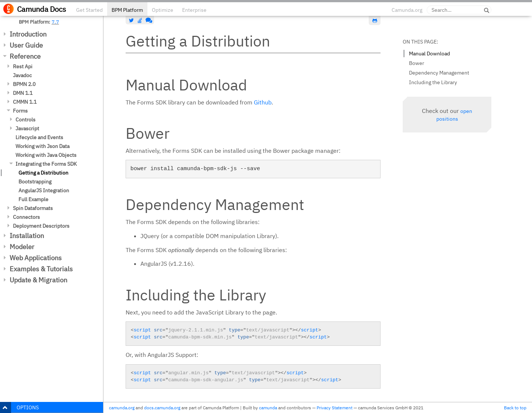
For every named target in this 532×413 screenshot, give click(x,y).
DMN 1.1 (23, 93)
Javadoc (22, 75)
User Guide (26, 45)
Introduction (28, 34)
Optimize (163, 10)
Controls (25, 120)
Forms (20, 111)
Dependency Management (439, 73)
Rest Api (23, 66)
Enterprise (194, 10)
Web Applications (36, 258)
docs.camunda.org (162, 408)
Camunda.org (407, 10)
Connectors (26, 217)
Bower (417, 63)
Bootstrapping (35, 182)
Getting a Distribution (43, 173)
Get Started (89, 10)
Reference (25, 56)
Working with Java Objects (46, 155)
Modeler (22, 247)
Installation (27, 236)
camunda (268, 408)
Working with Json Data (42, 146)
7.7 (55, 22)
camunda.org (122, 408)
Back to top (515, 408)
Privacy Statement (335, 408)
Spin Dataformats (33, 208)
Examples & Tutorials (41, 269)
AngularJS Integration (44, 190)
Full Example (33, 199)
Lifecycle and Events (39, 137)
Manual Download (429, 54)
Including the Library (433, 82)
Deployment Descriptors (41, 226)
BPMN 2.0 (24, 84)
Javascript (27, 128)
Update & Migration (38, 280)
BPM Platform (127, 10)
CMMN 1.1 (25, 102)
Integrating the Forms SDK (46, 164)
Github (263, 102)
